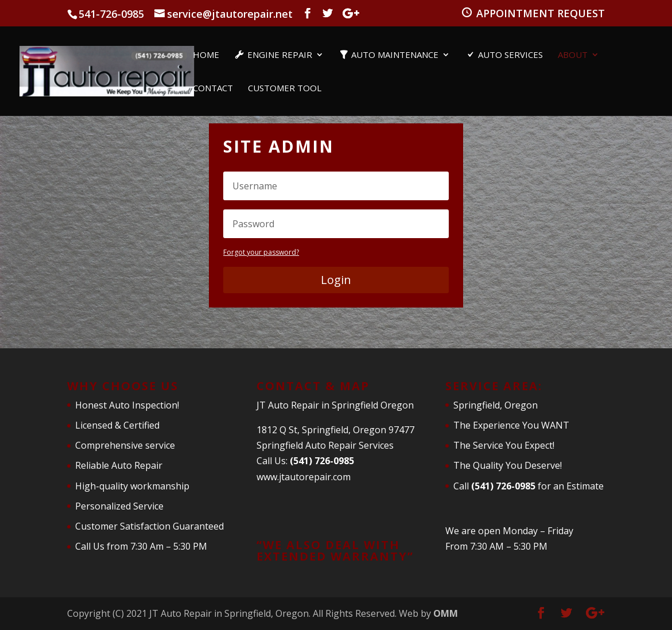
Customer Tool (285, 89)
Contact (213, 89)
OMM (446, 613)
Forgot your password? (261, 252)
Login (336, 280)
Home (206, 55)
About (573, 55)
